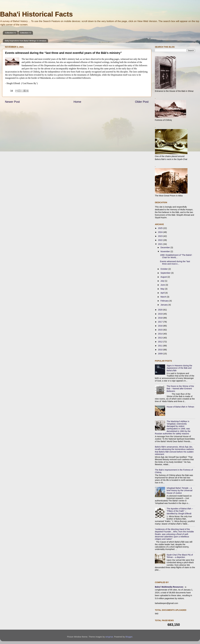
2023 (161, 236)
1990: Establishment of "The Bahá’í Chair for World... (176, 256)
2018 (161, 318)
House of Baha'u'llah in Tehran (180, 407)
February (165, 301)
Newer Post (12, 102)
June (163, 285)
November (166, 251)
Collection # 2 (26, 33)
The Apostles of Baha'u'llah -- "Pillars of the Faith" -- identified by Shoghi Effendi (180, 511)
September (166, 273)
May (163, 289)
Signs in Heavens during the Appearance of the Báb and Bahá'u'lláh (179, 368)
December (166, 247)
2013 (161, 338)
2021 (161, 244)
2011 (161, 346)
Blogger (129, 637)
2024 (161, 232)
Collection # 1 (10, 33)
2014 (161, 334)
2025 (161, 228)
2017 (161, 322)
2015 (161, 330)
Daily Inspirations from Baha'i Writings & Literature (26, 41)
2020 (161, 310)
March (164, 297)
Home (77, 102)
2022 (161, 240)
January (164, 305)
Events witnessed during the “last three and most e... (175, 263)
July (163, 281)
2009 (161, 354)
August (164, 277)
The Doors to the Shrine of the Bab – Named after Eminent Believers (180, 389)
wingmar (109, 637)
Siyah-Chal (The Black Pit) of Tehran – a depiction (180, 556)
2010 (161, 350)
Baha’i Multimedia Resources (169, 587)
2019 (161, 314)
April (163, 293)
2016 (161, 326)
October (164, 269)
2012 (161, 342)
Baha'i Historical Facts (36, 14)
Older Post (142, 102)
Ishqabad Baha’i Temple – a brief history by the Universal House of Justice (180, 490)
